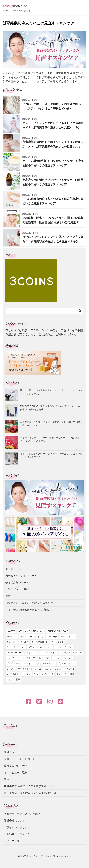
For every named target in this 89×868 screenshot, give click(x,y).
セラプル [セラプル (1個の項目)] (77, 653)
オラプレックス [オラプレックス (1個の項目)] (67, 637)
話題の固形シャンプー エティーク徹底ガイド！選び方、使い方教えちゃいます (51, 424)
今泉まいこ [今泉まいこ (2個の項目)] (62, 674)
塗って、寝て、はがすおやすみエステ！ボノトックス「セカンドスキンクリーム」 (51, 392)
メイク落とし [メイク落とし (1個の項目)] (13, 674)
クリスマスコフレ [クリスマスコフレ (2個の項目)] (40, 642)
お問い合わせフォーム (17, 834)
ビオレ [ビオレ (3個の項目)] (57, 658)
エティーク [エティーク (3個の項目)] (52, 637)
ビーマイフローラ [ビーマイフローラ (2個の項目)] (31, 663)
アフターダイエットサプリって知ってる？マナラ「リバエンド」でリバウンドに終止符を (52, 440)
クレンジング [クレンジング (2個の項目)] (58, 642)
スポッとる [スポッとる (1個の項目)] (65, 653)
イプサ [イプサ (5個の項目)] (40, 637)
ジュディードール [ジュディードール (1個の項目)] (15, 653)
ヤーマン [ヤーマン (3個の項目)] (26, 674)
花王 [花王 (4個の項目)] (18, 680)
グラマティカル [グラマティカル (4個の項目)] (36, 647)
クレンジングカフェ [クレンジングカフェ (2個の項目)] (16, 647)
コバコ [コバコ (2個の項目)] (49, 647)
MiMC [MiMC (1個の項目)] (27, 631)
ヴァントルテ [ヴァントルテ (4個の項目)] (47, 674)
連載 (8, 596)
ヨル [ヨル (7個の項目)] (36, 674)
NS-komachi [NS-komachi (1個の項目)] (39, 631)
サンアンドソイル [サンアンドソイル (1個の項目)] (64, 647)
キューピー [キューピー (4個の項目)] (12, 642)
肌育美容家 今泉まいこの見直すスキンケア (30, 603)
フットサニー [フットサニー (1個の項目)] (48, 663)
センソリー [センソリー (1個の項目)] (12, 658)
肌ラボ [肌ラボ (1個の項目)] (10, 680)
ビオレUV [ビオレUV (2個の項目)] (67, 658)
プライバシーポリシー (17, 827)
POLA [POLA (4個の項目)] (66, 631)
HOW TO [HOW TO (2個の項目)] (11, 631)
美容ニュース (13, 569)
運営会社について (14, 820)
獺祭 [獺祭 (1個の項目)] (72, 674)
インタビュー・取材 (17, 589)
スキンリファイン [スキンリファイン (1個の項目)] (48, 653)
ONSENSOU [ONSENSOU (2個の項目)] (54, 631)
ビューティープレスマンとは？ (22, 814)
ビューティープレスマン (39, 856)
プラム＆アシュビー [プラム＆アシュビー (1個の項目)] (67, 663)
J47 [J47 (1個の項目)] (20, 631)
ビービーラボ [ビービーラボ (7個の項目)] (13, 663)
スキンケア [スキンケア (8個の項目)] (32, 653)
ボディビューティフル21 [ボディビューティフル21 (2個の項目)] (30, 669)
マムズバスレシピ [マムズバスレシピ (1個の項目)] (53, 669)
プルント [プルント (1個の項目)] (11, 669)
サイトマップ (12, 841)
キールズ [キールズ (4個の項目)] (24, 642)
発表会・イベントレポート (21, 576)
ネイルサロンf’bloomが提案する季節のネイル (32, 610)
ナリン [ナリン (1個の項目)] (47, 658)
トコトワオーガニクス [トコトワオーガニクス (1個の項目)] (31, 658)
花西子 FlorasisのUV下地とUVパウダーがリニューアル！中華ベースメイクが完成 (51, 455)
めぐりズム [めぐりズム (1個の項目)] (12, 637)
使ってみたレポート (17, 582)
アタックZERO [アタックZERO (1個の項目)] (27, 637)
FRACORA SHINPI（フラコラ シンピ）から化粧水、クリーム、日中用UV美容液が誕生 (51, 408)
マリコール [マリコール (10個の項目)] (69, 669)
